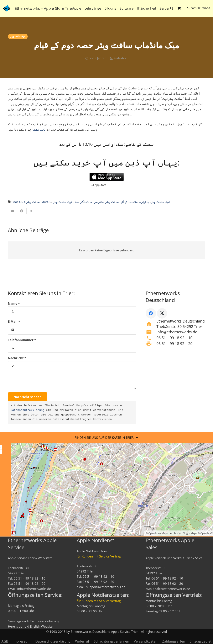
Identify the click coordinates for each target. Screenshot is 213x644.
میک (76, 202)
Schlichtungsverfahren (111, 641)
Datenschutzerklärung (27, 410)
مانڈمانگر (86, 202)
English (35, 626)
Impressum (22, 641)
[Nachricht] (72, 375)
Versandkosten (146, 641)
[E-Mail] (72, 330)
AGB (5, 641)
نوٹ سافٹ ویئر (62, 202)
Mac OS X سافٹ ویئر (26, 202)
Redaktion (121, 58)
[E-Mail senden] (13, 211)
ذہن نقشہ (39, 129)
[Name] (72, 311)
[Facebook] (151, 313)
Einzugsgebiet (201, 641)
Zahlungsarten (174, 641)
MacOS (46, 202)
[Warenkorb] (179, 8)
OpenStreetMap (158, 533)
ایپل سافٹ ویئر (160, 202)
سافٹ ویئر (112, 202)
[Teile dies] (22, 211)
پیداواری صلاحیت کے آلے (135, 202)
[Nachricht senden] (28, 397)
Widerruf (82, 641)
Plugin (186, 533)
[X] (162, 313)
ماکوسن (99, 202)
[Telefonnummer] (72, 348)
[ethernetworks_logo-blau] (7, 8)
